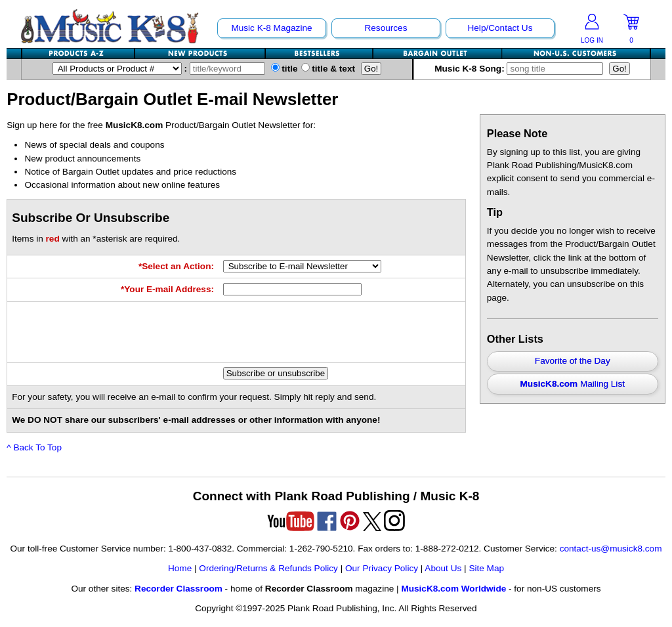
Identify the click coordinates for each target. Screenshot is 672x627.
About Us (443, 568)
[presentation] (323, 332)
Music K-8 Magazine (271, 28)
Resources (386, 28)
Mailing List (573, 384)
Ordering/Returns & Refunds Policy (268, 568)
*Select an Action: (176, 266)
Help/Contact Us (500, 28)
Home (180, 568)
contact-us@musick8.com (611, 549)
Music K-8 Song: (522, 69)
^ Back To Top (34, 447)
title (284, 69)
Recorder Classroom (178, 589)
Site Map (486, 568)
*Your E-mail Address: (167, 289)
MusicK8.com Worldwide (453, 589)
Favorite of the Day (573, 361)
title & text (328, 69)
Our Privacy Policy (382, 568)
